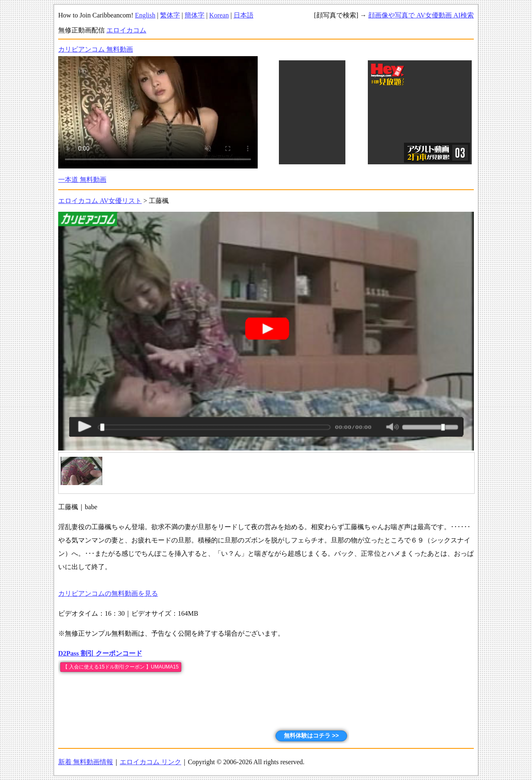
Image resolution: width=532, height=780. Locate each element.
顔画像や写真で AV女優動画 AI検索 (421, 15)
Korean (219, 15)
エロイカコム (126, 30)
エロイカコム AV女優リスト (100, 201)
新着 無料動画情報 (86, 762)
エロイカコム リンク (150, 762)
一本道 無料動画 (82, 180)
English (145, 15)
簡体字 (195, 15)
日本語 (244, 15)
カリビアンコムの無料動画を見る (108, 593)
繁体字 (170, 15)
